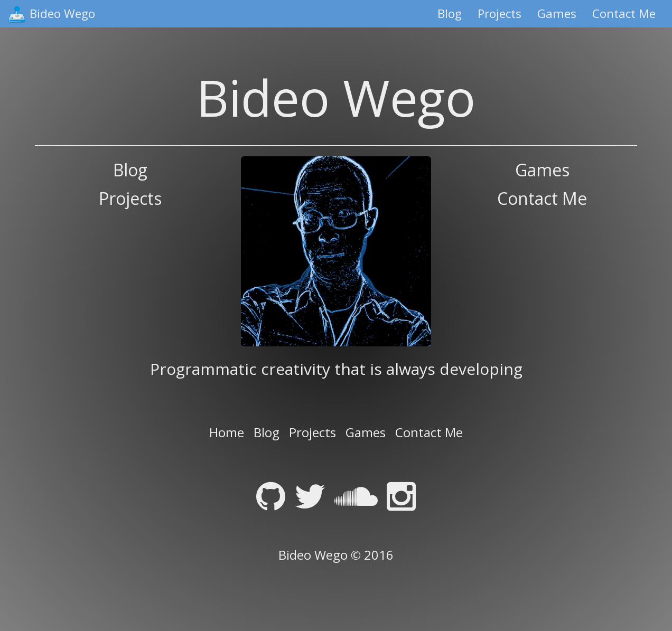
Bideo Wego (62, 13)
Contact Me (624, 13)
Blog (450, 13)
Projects (500, 13)
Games (557, 13)
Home (227, 432)
